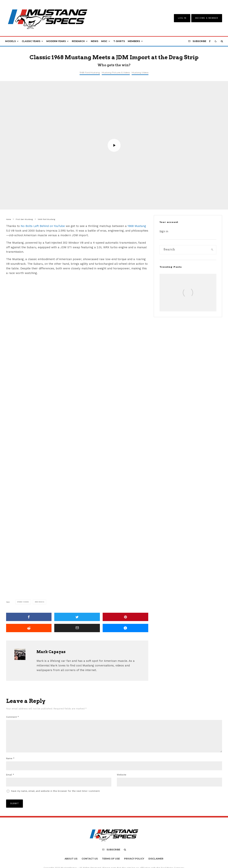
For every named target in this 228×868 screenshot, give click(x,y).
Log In (182, 18)
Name (10, 764)
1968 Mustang (137, 226)
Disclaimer (156, 865)
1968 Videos (24, 602)
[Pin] (125, 617)
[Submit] (29, 628)
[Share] (29, 617)
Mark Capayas (51, 652)
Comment (12, 717)
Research (78, 41)
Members (134, 41)
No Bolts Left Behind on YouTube (43, 226)
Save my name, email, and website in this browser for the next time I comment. (56, 797)
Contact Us (90, 865)
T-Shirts (119, 41)
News (95, 41)
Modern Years (56, 41)
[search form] (184, 250)
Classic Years (31, 41)
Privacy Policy (134, 865)
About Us (71, 865)
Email (10, 781)
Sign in (164, 231)
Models (10, 41)
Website (122, 781)
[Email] (77, 628)
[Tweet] (77, 617)
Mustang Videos (140, 72)
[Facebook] (210, 41)
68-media (40, 602)
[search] (212, 250)
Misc (104, 41)
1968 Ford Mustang (90, 72)
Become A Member (207, 18)
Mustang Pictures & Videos (116, 72)
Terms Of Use (111, 865)
